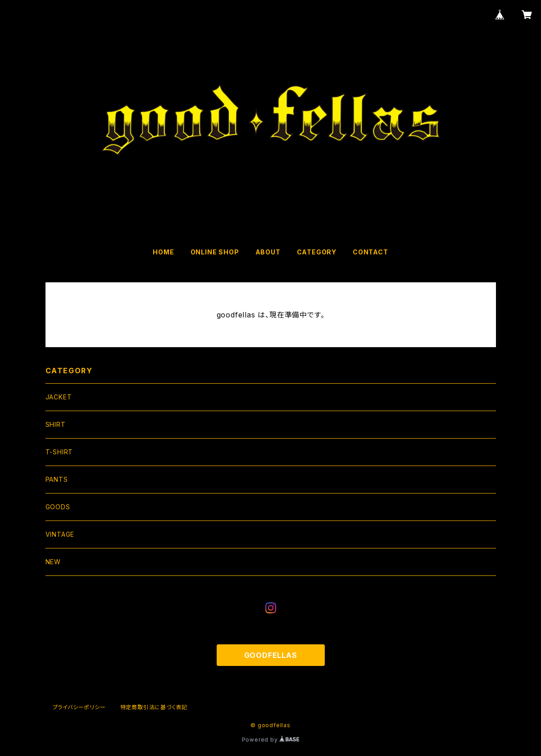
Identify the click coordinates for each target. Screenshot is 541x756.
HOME (163, 252)
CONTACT (371, 252)
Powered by (271, 740)
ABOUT (268, 252)
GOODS (58, 507)
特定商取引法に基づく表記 (154, 707)
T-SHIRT (59, 452)
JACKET (59, 397)
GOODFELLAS (271, 655)
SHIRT (56, 424)
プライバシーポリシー (79, 707)
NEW (53, 562)
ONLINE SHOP (215, 252)
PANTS (57, 479)
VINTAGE (60, 534)
